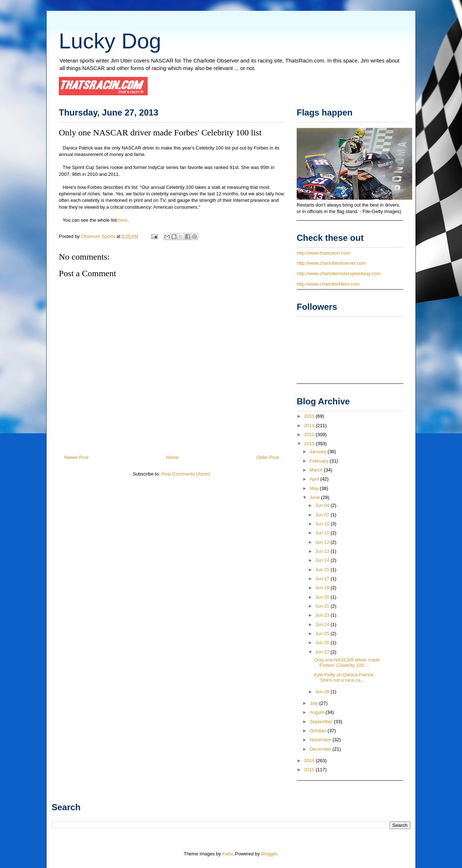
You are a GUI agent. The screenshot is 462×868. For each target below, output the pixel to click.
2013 (310, 444)
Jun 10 (323, 524)
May (315, 488)
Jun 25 (323, 633)
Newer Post (76, 457)
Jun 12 (323, 542)
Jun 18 (323, 588)
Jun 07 (323, 515)
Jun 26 (323, 643)
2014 (310, 761)
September (322, 722)
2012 (310, 435)
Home (173, 457)
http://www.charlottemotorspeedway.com (339, 274)
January (319, 452)
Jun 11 (323, 533)
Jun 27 (323, 652)
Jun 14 (323, 560)
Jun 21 (323, 606)
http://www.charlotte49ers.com (328, 284)
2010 (310, 416)
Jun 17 (323, 579)
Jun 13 (323, 551)
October (319, 731)
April (315, 479)
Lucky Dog (110, 41)
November (321, 740)
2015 (310, 770)
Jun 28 (323, 692)
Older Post (268, 457)
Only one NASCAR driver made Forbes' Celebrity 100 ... (347, 663)
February (320, 461)
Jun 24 (323, 624)
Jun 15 (323, 570)
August (318, 712)
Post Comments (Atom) (186, 474)
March (317, 470)
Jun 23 (323, 615)
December (321, 749)
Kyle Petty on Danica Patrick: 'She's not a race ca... (344, 678)
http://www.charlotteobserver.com (331, 263)
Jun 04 (323, 505)
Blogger (269, 854)
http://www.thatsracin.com (323, 253)
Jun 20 (323, 597)
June (315, 497)
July (315, 703)
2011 (310, 426)
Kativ (227, 854)
